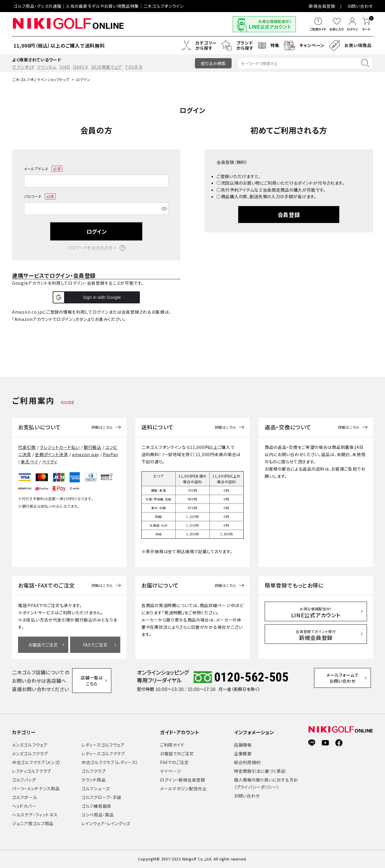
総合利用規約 (247, 762)
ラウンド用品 (94, 780)
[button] (96, 297)
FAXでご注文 (95, 645)
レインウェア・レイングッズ (106, 823)
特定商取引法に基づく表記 (260, 771)
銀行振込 (92, 447)
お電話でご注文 (43, 645)
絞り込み (213, 63)
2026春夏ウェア (107, 67)
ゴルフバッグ (24, 780)
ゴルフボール (25, 797)
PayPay (110, 454)
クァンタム (47, 67)
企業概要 (243, 754)
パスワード (40, 196)
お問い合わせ (360, 6)
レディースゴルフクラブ (103, 754)
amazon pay (85, 454)
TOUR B (134, 67)
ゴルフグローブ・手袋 (101, 797)
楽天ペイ (29, 462)
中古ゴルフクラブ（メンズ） (37, 762)
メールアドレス (43, 169)
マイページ (171, 771)
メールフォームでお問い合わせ (348, 680)
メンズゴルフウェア (30, 745)
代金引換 (27, 447)
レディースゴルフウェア (103, 745)
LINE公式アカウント (316, 613)
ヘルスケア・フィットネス (35, 815)
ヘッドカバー (24, 806)
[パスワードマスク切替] (164, 209)
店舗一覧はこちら (96, 681)
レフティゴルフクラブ (31, 771)
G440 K (81, 67)
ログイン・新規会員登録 (183, 780)
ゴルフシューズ (96, 788)
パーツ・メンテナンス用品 (36, 788)
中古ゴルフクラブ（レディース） (110, 762)
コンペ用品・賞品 (98, 815)
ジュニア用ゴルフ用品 (33, 823)
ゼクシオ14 (23, 67)
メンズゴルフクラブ (30, 754)
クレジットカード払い (60, 447)
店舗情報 (243, 745)
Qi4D (65, 67)
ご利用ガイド (172, 745)
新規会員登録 (322, 6)
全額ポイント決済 (51, 454)
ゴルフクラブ (93, 771)
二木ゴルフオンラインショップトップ (41, 79)
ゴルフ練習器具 (96, 806)
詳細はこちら (102, 427)
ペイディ (50, 462)
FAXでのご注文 (174, 762)
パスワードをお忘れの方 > (96, 248)
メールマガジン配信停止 (183, 788)
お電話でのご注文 (177, 754)
